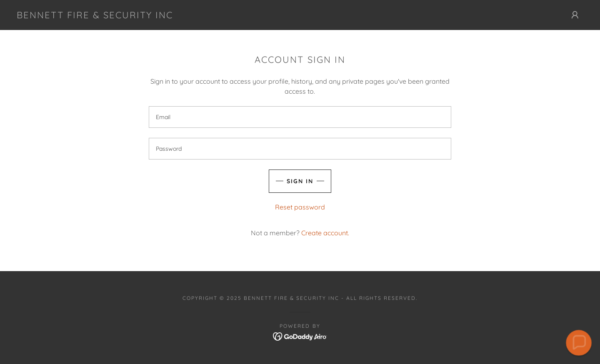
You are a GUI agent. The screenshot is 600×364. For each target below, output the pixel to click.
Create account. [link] (325, 233)
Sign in (300, 181)
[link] (95, 16)
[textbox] (300, 117)
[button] (575, 15)
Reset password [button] (300, 207)
